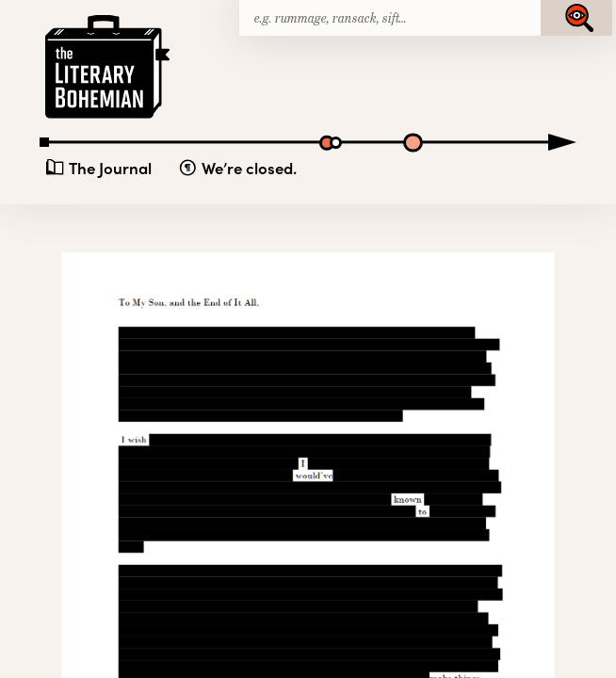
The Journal (110, 168)
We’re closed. (249, 168)
